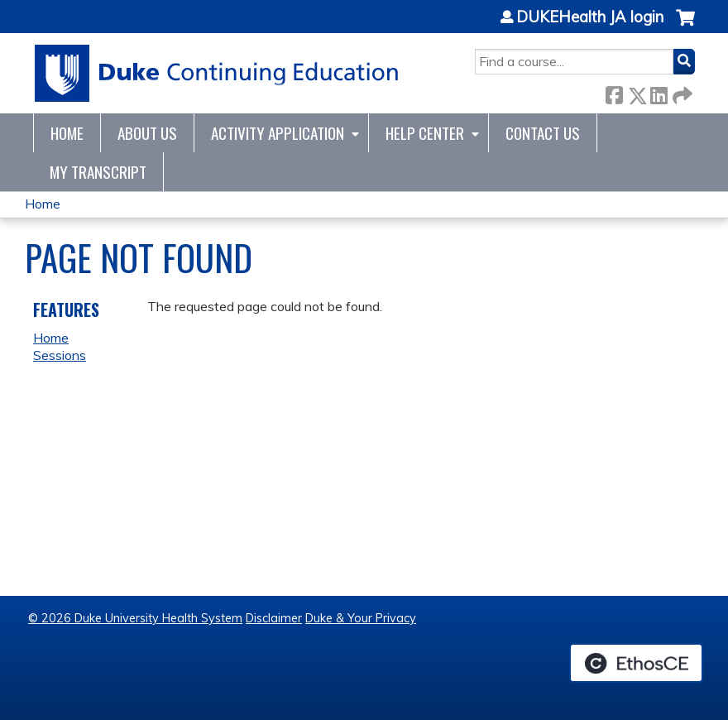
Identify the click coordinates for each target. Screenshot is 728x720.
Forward (681, 92)
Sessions (60, 355)
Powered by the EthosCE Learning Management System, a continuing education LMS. (636, 663)
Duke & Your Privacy (361, 618)
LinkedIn (659, 92)
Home (67, 133)
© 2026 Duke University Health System (135, 618)
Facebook (614, 92)
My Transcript (98, 172)
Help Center (425, 133)
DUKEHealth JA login (590, 17)
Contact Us (543, 133)
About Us (147, 133)
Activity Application (278, 133)
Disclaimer (274, 618)
